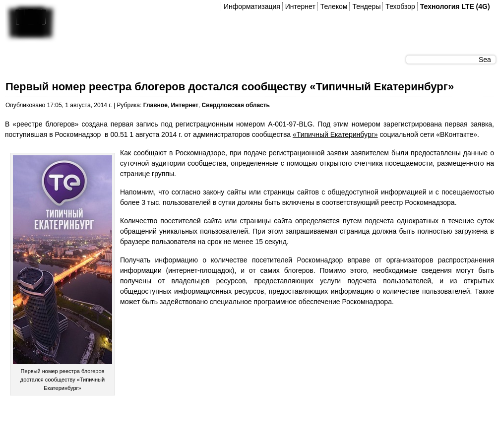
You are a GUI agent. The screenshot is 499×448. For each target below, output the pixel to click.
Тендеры (366, 6)
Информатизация (252, 6)
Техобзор (400, 6)
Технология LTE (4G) (455, 6)
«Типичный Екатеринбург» (335, 134)
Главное (156, 105)
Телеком (334, 6)
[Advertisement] (186, 423)
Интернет (300, 6)
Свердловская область (236, 105)
